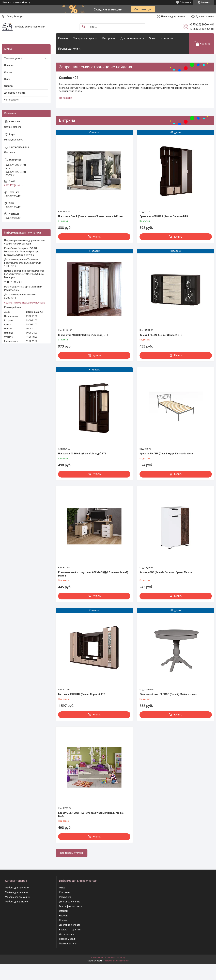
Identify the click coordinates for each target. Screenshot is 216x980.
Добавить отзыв (205, 17)
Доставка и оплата (132, 38)
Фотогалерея (12, 100)
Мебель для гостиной (17, 888)
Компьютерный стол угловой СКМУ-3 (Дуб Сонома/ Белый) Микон (93, 574)
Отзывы (9, 86)
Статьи (8, 72)
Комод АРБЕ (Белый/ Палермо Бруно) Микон (166, 572)
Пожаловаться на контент (116, 961)
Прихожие (66, 98)
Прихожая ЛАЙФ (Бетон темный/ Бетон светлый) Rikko (90, 216)
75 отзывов (186, 2)
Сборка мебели (68, 939)
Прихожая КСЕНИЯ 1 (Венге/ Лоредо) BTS (164, 216)
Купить (97, 237)
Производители (68, 49)
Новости (9, 65)
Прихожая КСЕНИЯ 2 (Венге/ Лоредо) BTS (82, 454)
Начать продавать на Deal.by (16, 2)
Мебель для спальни (17, 892)
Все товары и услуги (72, 853)
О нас (152, 38)
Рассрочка (109, 38)
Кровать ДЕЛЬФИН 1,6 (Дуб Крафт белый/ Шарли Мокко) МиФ (91, 815)
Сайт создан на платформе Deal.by (108, 958)
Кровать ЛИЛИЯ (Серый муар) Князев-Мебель (166, 454)
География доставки (71, 906)
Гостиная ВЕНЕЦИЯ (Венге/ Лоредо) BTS (82, 694)
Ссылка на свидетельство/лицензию (25, 303)
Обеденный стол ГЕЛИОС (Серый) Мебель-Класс (168, 694)
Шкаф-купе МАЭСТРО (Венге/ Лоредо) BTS (83, 335)
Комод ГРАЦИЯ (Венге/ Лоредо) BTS (161, 335)
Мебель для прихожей (18, 897)
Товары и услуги (83, 38)
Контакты (167, 38)
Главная (63, 38)
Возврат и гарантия (70, 930)
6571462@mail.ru (14, 185)
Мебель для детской (17, 902)
